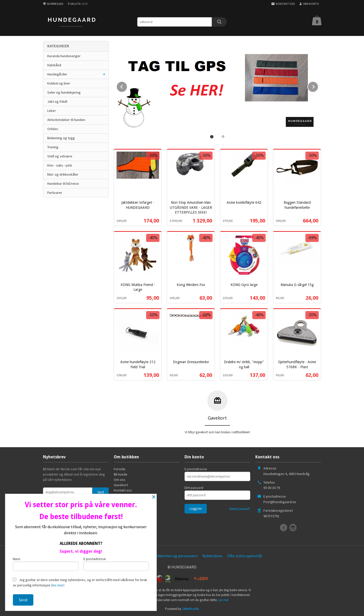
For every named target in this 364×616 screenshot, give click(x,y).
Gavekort (121, 484)
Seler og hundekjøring (64, 92)
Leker (52, 111)
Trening (53, 147)
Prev (127, 86)
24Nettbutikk (190, 608)
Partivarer (55, 193)
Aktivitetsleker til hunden (66, 120)
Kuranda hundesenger (64, 56)
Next (318, 86)
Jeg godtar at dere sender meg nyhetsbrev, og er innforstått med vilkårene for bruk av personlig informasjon (80, 582)
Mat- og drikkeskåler (63, 174)
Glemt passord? (240, 508)
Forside (120, 468)
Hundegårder (57, 74)
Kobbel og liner (59, 83)
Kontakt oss (123, 490)
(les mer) (58, 585)
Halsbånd (54, 65)
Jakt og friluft (57, 101)
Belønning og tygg (61, 138)
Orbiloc (53, 129)
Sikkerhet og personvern (176, 555)
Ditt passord (194, 487)
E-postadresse (196, 468)
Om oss (120, 479)
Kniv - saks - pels (60, 165)
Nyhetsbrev (212, 555)
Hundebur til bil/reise (63, 183)
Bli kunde (121, 474)
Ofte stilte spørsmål (245, 555)
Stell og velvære (60, 156)
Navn (46, 564)
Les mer (223, 599)
